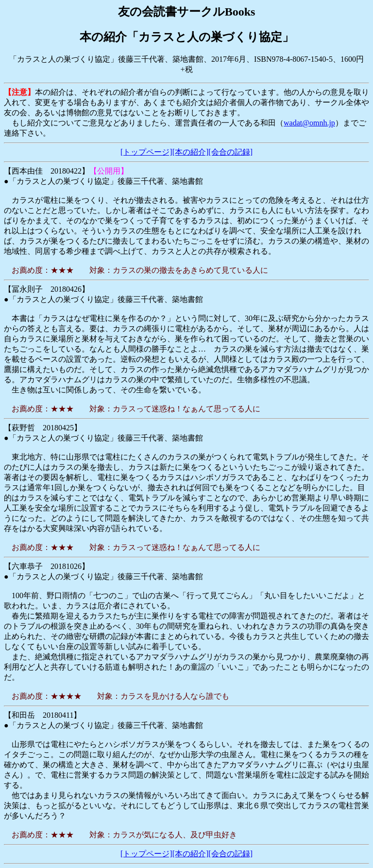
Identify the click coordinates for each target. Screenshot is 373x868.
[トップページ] (146, 152)
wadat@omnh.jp (309, 123)
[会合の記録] (230, 152)
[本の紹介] (191, 152)
